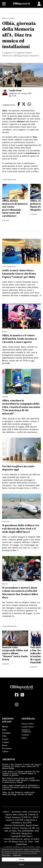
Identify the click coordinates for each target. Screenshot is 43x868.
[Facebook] (17, 695)
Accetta (21, 859)
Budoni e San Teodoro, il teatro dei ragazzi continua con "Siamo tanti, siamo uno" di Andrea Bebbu (21, 766)
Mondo (5, 727)
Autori (24, 738)
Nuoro (5, 745)
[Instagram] (17, 705)
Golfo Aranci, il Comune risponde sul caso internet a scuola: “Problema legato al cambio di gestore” (21, 773)
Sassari (5, 739)
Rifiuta (21, 864)
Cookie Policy (28, 727)
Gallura (5, 752)
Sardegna (6, 733)
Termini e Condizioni (26, 731)
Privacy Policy (28, 724)
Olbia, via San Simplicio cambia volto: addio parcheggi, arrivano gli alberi (19, 793)
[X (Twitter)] (22, 695)
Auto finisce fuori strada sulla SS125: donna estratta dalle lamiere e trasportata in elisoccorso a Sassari (21, 780)
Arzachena (7, 748)
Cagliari (6, 742)
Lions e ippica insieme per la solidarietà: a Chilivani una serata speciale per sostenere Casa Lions (21, 787)
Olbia (4, 736)
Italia (4, 730)
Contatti (25, 735)
